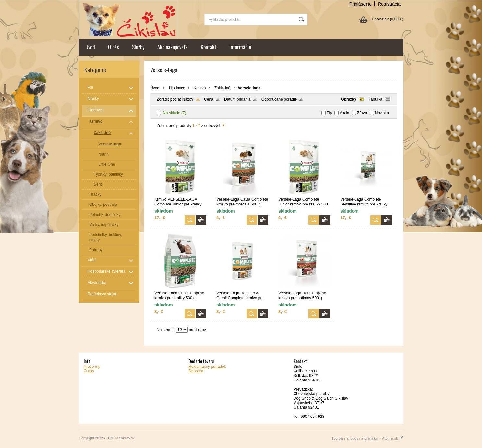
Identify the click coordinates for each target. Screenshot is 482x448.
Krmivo (200, 88)
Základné (222, 88)
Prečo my (92, 367)
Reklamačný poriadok (207, 367)
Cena (209, 99)
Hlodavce (177, 88)
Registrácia (389, 4)
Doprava (196, 371)
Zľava (362, 113)
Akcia (344, 113)
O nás (114, 47)
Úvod (90, 47)
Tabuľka (376, 99)
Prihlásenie (361, 4)
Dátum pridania (237, 99)
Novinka (382, 113)
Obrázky (349, 99)
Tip (329, 113)
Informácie (240, 47)
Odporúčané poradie (279, 99)
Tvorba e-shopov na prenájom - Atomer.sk (367, 438)
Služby (138, 47)
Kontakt (209, 47)
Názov (188, 99)
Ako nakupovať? (173, 47)
